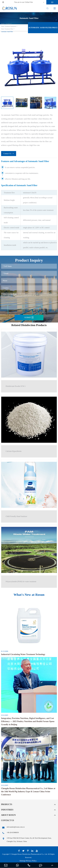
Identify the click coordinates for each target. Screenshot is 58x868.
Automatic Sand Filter (7, 32)
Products (8, 24)
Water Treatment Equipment (9, 26)
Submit (29, 317)
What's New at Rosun (29, 595)
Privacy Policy (31, 861)
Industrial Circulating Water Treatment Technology (23, 654)
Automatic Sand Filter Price (43, 28)
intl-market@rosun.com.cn (13, 827)
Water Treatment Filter (7, 29)
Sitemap (22, 861)
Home (3, 24)
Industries (7, 810)
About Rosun (8, 815)
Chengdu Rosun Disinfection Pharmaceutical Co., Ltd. (29, 854)
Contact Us (9, 154)
